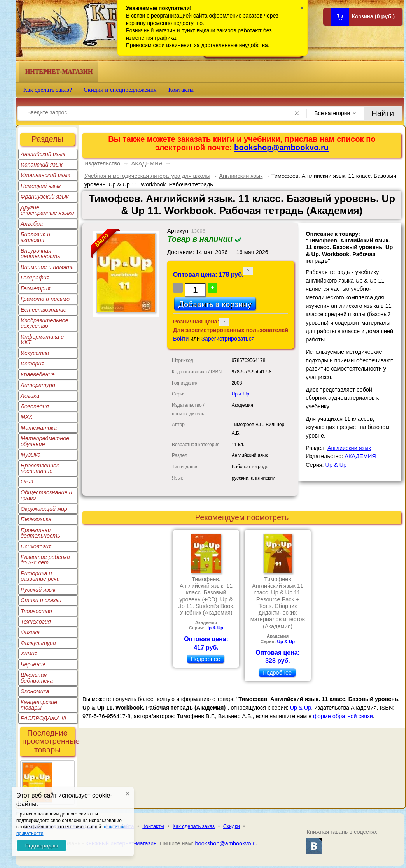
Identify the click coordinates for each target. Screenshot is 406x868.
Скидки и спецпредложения (120, 90)
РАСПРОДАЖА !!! (43, 718)
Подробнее (206, 659)
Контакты (181, 90)
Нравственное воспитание (40, 468)
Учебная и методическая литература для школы (147, 176)
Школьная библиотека (37, 678)
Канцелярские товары (39, 705)
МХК (26, 417)
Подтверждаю (42, 846)
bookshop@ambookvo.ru (281, 148)
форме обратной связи (343, 716)
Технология (36, 622)
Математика (39, 428)
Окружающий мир (44, 509)
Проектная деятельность (40, 533)
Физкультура (38, 643)
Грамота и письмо (45, 299)
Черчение (33, 664)
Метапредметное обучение (45, 441)
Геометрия (36, 288)
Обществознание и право (46, 495)
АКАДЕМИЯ (147, 163)
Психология (36, 546)
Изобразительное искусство (45, 323)
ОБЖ (27, 481)
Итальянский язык (45, 175)
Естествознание (44, 310)
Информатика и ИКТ (42, 339)
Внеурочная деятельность (40, 253)
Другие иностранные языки (47, 210)
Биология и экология (35, 237)
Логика (30, 396)
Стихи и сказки (41, 600)
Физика (30, 632)
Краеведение (38, 374)
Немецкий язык (41, 186)
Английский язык (43, 154)
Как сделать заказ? (48, 90)
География (35, 278)
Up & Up (241, 394)
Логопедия (35, 406)
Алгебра (32, 224)
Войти (181, 339)
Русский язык (38, 590)
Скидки (232, 826)
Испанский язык (42, 165)
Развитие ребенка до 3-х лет (45, 560)
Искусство (35, 353)
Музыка (31, 455)
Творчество (36, 611)
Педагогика (36, 519)
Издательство (102, 163)
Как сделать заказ (194, 826)
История (32, 364)
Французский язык (45, 197)
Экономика (35, 691)
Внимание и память (47, 267)
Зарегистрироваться (228, 339)
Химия (29, 654)
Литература (38, 385)
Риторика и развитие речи (40, 576)
